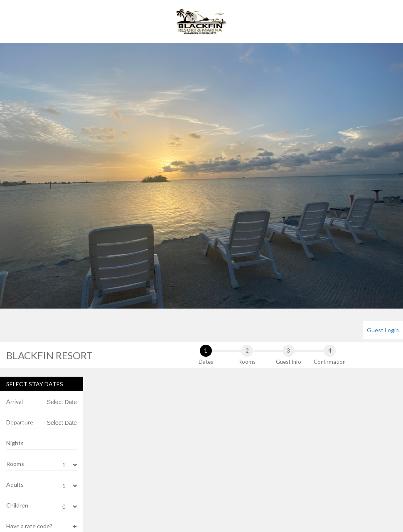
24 (211, 489)
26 (106, 510)
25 (233, 489)
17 (211, 468)
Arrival (15, 401)
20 (127, 489)
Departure (20, 422)
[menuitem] (383, 330)
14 (148, 468)
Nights (15, 443)
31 (211, 510)
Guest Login (383, 330)
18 (233, 468)
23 (191, 489)
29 (170, 510)
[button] (42, 526)
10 (211, 447)
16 (191, 468)
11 (233, 447)
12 (106, 468)
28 (148, 510)
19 (106, 489)
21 (148, 489)
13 (127, 468)
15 (170, 468)
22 (170, 489)
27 (127, 510)
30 (191, 510)
